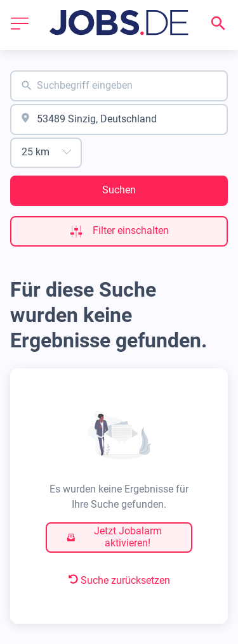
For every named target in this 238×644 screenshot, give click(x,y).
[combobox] (119, 86)
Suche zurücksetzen (119, 580)
